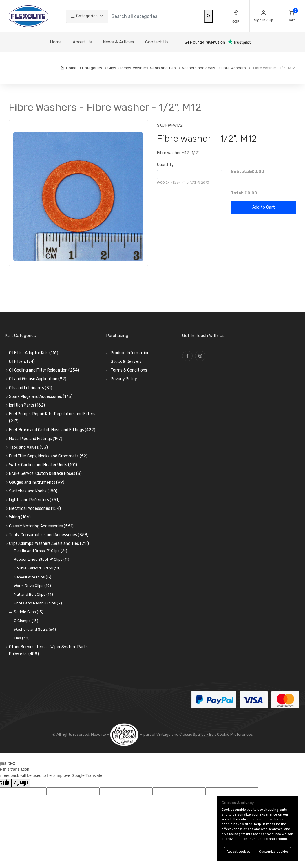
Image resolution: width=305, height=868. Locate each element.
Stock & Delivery (126, 362)
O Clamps (26, 621)
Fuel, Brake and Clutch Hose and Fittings (52, 430)
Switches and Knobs (33, 491)
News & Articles (118, 42)
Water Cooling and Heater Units (43, 465)
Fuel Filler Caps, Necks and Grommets (48, 456)
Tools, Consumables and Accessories (49, 535)
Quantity (165, 165)
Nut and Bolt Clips (33, 594)
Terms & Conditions (129, 370)
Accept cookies (238, 852)
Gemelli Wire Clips (33, 577)
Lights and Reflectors (34, 500)
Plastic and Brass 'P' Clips (41, 551)
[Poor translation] (21, 783)
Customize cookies (274, 852)
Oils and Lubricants (31, 388)
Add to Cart (264, 207)
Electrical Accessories (35, 509)
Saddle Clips (29, 612)
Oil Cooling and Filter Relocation (44, 370)
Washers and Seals (35, 629)
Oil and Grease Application (38, 379)
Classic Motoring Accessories (41, 526)
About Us (82, 42)
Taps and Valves (28, 447)
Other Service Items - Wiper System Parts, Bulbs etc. (49, 650)
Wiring (20, 517)
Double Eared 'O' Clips (37, 568)
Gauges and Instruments (37, 482)
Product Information (130, 353)
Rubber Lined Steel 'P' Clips (42, 559)
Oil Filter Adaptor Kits (34, 353)
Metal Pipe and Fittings (36, 439)
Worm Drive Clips (32, 586)
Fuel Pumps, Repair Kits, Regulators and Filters (52, 418)
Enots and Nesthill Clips (38, 603)
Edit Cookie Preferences (231, 734)
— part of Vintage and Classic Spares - (159, 734)
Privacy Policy (124, 379)
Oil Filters (22, 362)
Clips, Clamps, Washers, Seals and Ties (49, 544)
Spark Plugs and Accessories (41, 397)
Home (56, 42)
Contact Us (157, 42)
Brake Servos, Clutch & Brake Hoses (45, 473)
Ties (22, 638)
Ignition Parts (27, 405)
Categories (84, 16)
